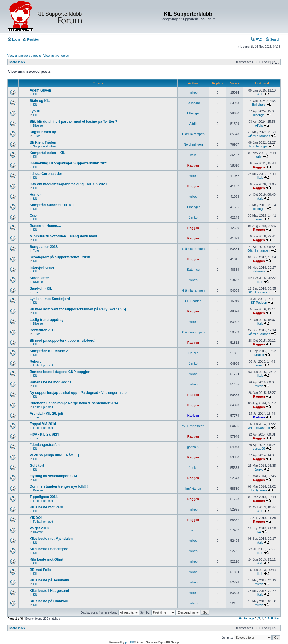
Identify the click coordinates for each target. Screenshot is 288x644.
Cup (33, 215)
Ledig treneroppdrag (47, 320)
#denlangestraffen (44, 445)
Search (273, 39)
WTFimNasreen (193, 426)
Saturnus (193, 270)
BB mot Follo (40, 570)
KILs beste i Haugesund (49, 591)
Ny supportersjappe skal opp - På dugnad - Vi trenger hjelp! (79, 393)
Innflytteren (193, 489)
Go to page (247, 618)
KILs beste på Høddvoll (49, 601)
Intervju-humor (42, 268)
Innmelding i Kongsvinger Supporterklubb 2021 (69, 163)
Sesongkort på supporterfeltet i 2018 (60, 257)
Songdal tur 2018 (44, 247)
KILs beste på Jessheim (49, 580)
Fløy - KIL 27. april (44, 434)
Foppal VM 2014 (43, 424)
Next (278, 618)
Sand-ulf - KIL (41, 288)
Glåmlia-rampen (193, 249)
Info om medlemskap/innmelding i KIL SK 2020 (68, 184)
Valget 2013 (39, 528)
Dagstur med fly (43, 132)
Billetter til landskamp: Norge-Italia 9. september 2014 (74, 403)
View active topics (56, 56)
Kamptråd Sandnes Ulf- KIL (52, 205)
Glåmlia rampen (193, 134)
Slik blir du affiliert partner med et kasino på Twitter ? (73, 122)
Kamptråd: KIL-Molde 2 (49, 351)
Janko (193, 217)
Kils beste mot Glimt (46, 559)
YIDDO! (36, 518)
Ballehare (193, 103)
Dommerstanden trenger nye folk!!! (59, 486)
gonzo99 (193, 447)
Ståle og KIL (40, 101)
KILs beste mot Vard (46, 507)
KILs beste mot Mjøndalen (51, 539)
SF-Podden (193, 301)
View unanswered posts (24, 56)
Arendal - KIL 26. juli (46, 414)
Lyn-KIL (36, 111)
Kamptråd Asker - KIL (47, 153)
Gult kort (37, 466)
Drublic (193, 353)
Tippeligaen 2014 (44, 497)
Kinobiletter (39, 278)
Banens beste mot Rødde (50, 382)
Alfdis (193, 124)
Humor (35, 195)
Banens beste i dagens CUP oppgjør (59, 372)
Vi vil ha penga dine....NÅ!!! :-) (54, 455)
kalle (193, 155)
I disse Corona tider (46, 174)
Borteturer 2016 (42, 330)
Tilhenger (193, 113)
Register (31, 39)
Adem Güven (40, 90)
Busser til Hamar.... (45, 226)
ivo (193, 530)
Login (14, 39)
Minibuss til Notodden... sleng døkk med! (63, 236)
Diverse (38, 126)
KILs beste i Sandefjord (49, 549)
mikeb (193, 92)
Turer (37, 136)
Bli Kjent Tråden (43, 142)
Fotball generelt (43, 365)
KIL (35, 94)
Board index (17, 62)
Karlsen (193, 416)
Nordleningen (193, 144)
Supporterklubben (44, 146)
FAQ (257, 39)
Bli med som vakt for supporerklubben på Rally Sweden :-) (78, 309)
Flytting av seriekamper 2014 (53, 476)
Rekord (35, 361)
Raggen (193, 165)
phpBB (130, 642)
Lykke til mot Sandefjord (50, 299)
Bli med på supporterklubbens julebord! (62, 341)
